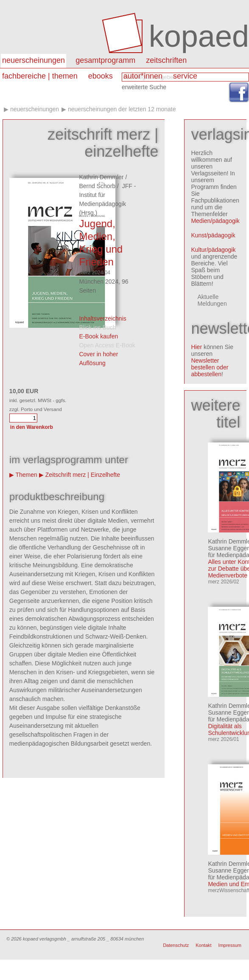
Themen (27, 475)
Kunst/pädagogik (213, 235)
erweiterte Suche (144, 87)
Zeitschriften (166, 60)
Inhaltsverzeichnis (102, 318)
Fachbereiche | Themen (40, 76)
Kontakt (203, 945)
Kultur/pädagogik (213, 250)
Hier (196, 347)
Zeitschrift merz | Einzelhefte (83, 475)
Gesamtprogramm (105, 60)
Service (185, 76)
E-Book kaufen (98, 336)
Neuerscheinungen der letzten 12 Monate (122, 109)
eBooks (101, 76)
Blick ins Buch (97, 327)
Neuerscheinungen (34, 60)
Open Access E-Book (107, 345)
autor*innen (143, 76)
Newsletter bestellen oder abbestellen (210, 367)
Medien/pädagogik (215, 221)
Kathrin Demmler (101, 177)
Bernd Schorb (97, 186)
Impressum (230, 945)
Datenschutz (176, 945)
